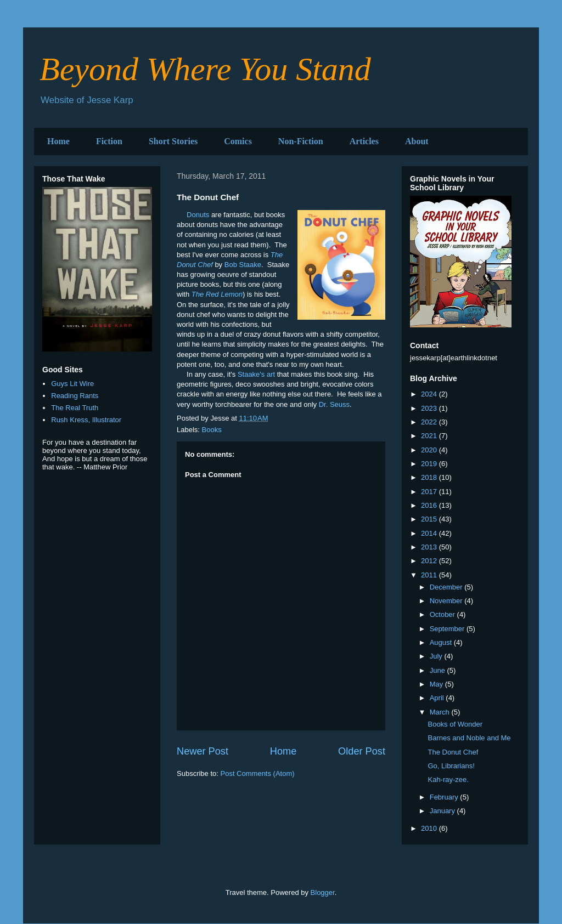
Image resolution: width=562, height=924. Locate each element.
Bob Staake (243, 265)
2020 (430, 450)
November (447, 601)
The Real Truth (75, 408)
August (442, 642)
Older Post (362, 751)
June (439, 670)
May (437, 684)
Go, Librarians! (451, 766)
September (448, 629)
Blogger (323, 892)
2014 (430, 533)
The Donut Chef (453, 752)
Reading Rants (75, 396)
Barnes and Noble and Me (469, 738)
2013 (430, 547)
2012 (430, 561)
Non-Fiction (301, 141)
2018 (430, 477)
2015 (430, 519)
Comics (238, 141)
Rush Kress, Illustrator (86, 420)
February (445, 797)
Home (58, 141)
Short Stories (173, 141)
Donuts (198, 215)
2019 (430, 464)
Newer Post (203, 751)
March (441, 712)
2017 (430, 492)
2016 (430, 505)
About (417, 141)
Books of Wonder (455, 724)
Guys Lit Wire (72, 384)
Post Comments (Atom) (258, 773)
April (438, 698)
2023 (430, 408)
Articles (364, 141)
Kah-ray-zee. (448, 780)
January (443, 811)
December (447, 587)
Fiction (109, 141)
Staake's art (256, 374)
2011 (430, 575)
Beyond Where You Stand (205, 69)
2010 (430, 828)
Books (212, 430)
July (437, 656)
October (443, 614)
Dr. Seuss (334, 404)
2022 (430, 422)
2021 (430, 436)
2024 (430, 394)
